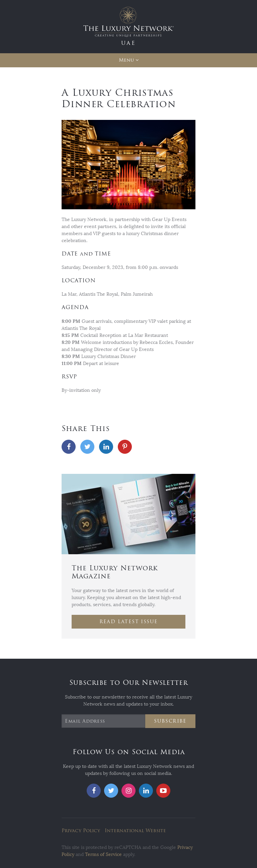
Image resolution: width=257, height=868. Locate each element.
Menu (126, 60)
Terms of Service (103, 854)
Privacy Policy (81, 831)
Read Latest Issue (129, 622)
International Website (135, 831)
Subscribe (170, 721)
